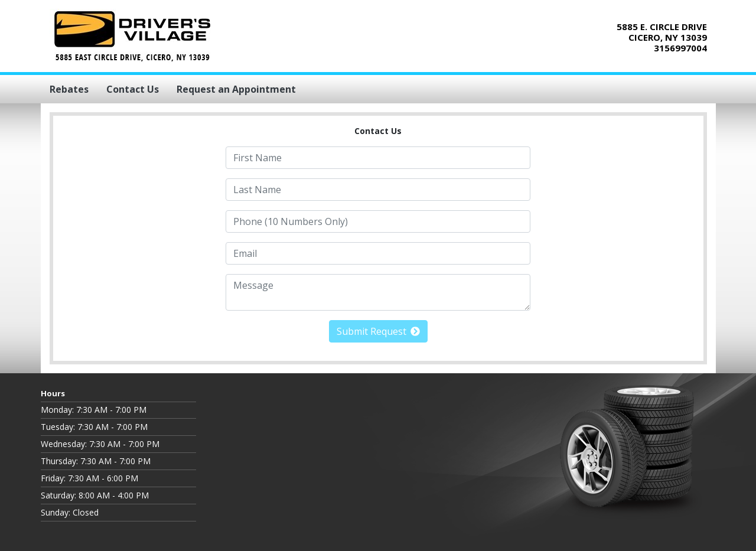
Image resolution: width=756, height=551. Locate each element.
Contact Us (133, 89)
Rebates (69, 89)
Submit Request (378, 331)
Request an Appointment (236, 89)
